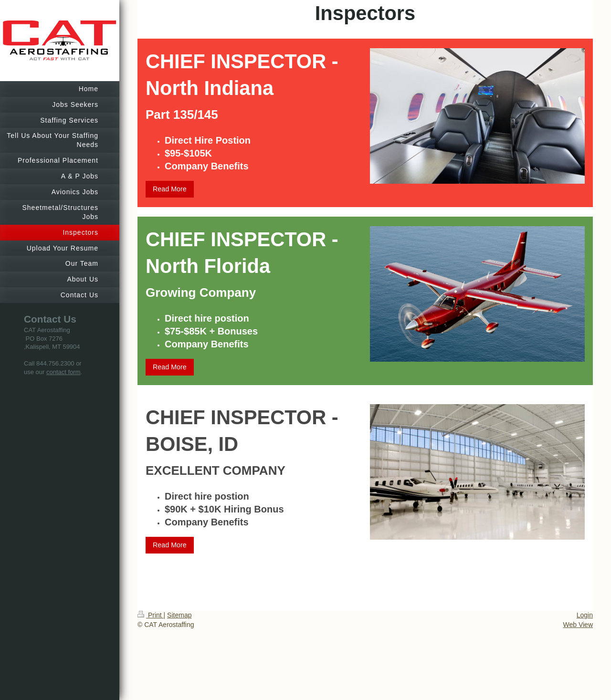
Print (151, 615)
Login (585, 615)
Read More (170, 189)
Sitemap (179, 615)
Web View (578, 625)
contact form (63, 372)
